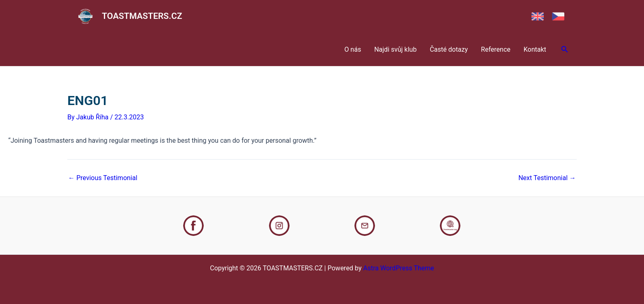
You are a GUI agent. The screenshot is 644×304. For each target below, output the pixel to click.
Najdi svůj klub (395, 49)
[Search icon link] (565, 50)
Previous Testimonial (103, 178)
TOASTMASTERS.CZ (142, 16)
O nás (353, 49)
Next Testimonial (547, 178)
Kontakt (535, 49)
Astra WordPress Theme (398, 268)
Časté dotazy (449, 49)
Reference (496, 49)
